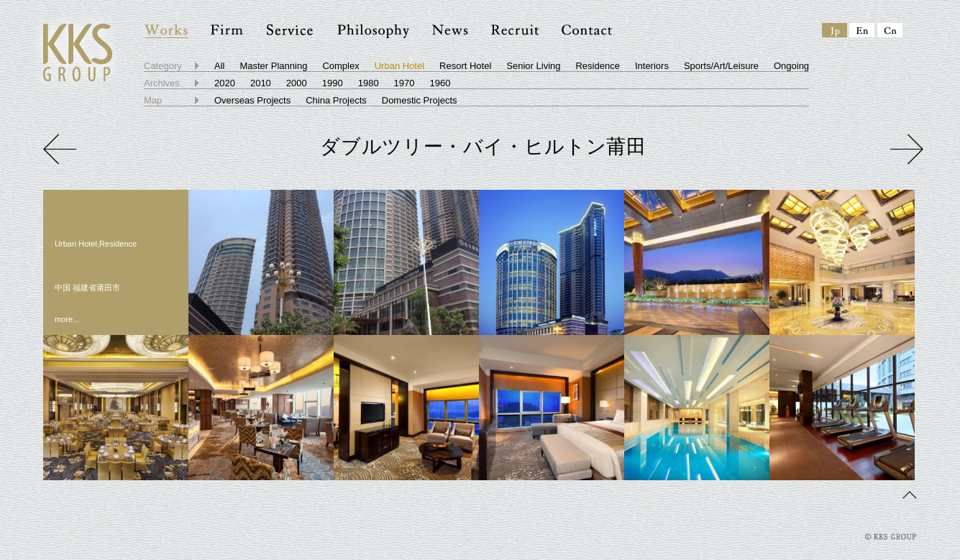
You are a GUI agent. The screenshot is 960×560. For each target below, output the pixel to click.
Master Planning (273, 66)
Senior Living (533, 66)
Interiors (652, 66)
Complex (340, 66)
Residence (597, 66)
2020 (225, 83)
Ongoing (791, 66)
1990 (333, 83)
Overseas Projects (252, 100)
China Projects (336, 100)
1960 (440, 83)
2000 (297, 83)
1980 (369, 83)
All (219, 66)
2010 (261, 83)
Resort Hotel (465, 66)
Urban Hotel (399, 66)
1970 (404, 83)
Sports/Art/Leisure (721, 66)
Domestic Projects (420, 100)
